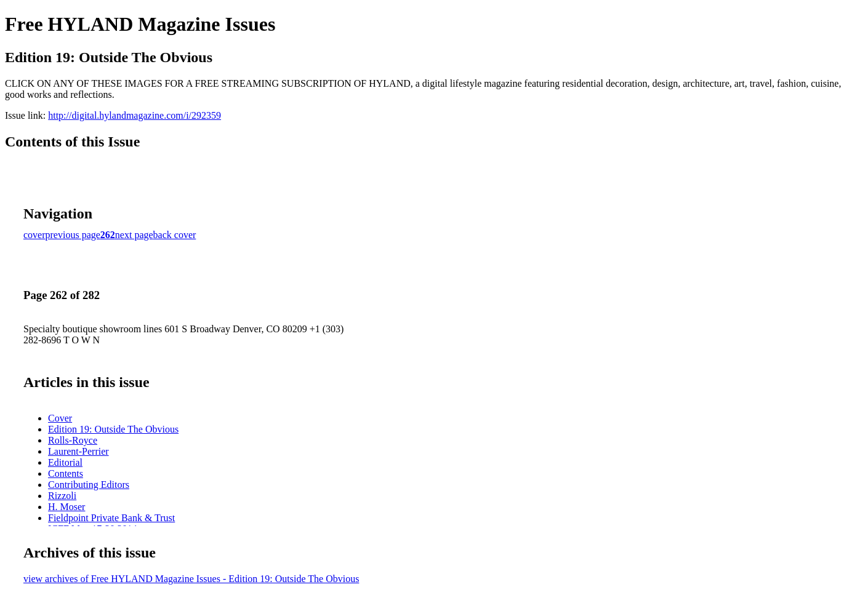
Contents (66, 473)
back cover (175, 235)
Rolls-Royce (73, 440)
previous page (73, 235)
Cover (60, 418)
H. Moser (66, 507)
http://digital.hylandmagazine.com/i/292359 (135, 115)
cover (34, 235)
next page (134, 235)
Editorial (65, 462)
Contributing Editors (89, 485)
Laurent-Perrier (78, 451)
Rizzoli (62, 496)
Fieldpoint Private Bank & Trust (111, 518)
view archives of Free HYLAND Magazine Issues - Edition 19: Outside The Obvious (191, 579)
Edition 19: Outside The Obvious (113, 429)
